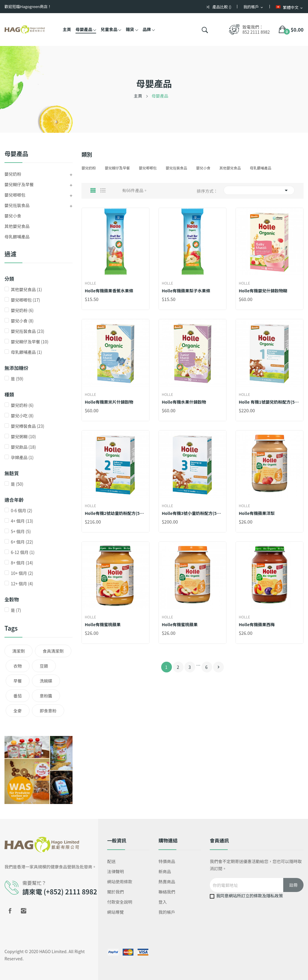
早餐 (18, 681)
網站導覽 (115, 912)
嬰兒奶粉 (13, 174)
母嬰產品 (16, 154)
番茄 (18, 696)
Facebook (10, 911)
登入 (163, 902)
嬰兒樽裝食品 (27, 426)
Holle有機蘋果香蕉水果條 (109, 291)
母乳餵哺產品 (17, 237)
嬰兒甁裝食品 (17, 205)
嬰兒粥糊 (23, 436)
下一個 (218, 667)
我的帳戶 (167, 912)
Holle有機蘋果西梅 (257, 624)
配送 (111, 861)
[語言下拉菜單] (290, 7)
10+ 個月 (22, 573)
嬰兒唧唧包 (15, 195)
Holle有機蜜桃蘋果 (103, 624)
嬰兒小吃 (22, 416)
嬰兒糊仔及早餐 (19, 184)
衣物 (18, 666)
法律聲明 (115, 871)
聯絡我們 (167, 892)
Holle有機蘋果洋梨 (257, 513)
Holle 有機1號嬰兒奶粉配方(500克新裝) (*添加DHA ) (269, 402)
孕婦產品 (22, 457)
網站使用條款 (120, 882)
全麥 (18, 711)
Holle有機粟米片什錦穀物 (109, 402)
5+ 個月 (21, 531)
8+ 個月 (22, 563)
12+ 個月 (22, 584)
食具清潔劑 (53, 651)
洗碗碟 (46, 681)
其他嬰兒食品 (17, 226)
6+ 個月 (22, 542)
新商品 (165, 871)
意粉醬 (46, 696)
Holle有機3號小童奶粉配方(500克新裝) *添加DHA (192, 513)
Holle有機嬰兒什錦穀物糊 (263, 291)
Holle (90, 283)
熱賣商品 (167, 882)
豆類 (44, 666)
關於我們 (115, 892)
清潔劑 (19, 651)
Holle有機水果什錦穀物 (184, 402)
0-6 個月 (21, 510)
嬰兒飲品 (23, 447)
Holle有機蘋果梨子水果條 (186, 291)
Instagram (24, 911)
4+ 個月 (22, 521)
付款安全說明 (120, 902)
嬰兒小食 (13, 216)
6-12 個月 (23, 552)
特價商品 (167, 861)
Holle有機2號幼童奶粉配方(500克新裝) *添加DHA (115, 513)
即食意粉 (48, 711)
